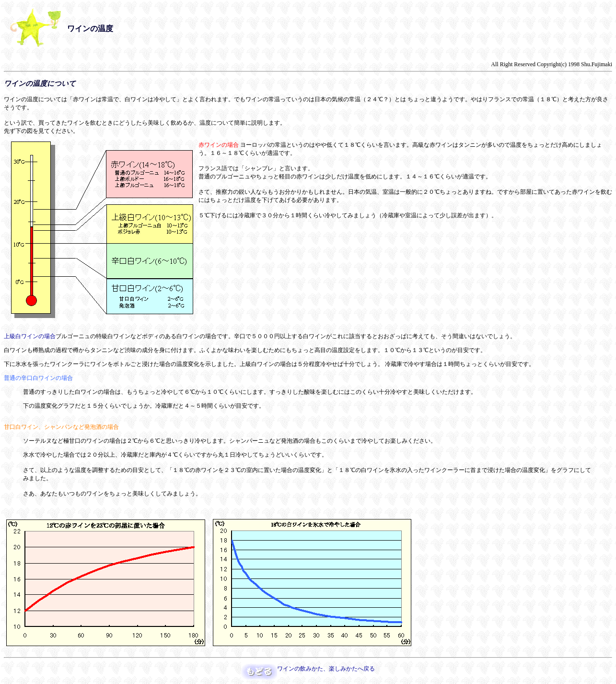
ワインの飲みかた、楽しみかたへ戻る (326, 669)
